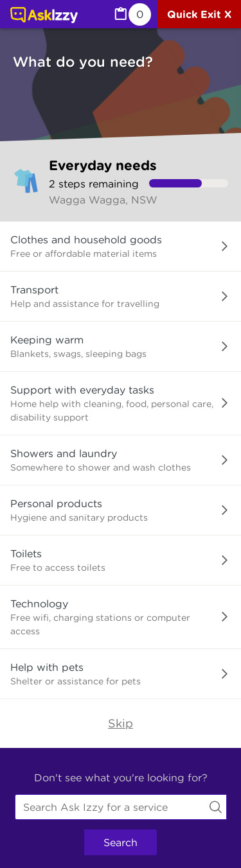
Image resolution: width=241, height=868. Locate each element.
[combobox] (121, 807)
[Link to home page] (44, 16)
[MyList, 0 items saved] (132, 14)
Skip (121, 723)
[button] (121, 247)
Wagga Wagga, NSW (103, 200)
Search (121, 842)
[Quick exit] (199, 14)
